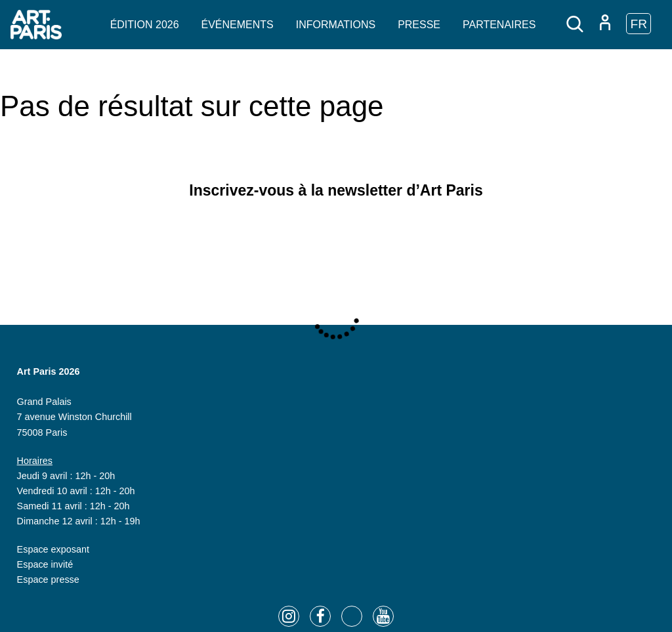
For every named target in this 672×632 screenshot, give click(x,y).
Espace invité (45, 564)
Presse (419, 25)
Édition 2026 (145, 25)
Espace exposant (53, 549)
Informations (336, 25)
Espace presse (48, 579)
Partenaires (499, 25)
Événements (238, 25)
